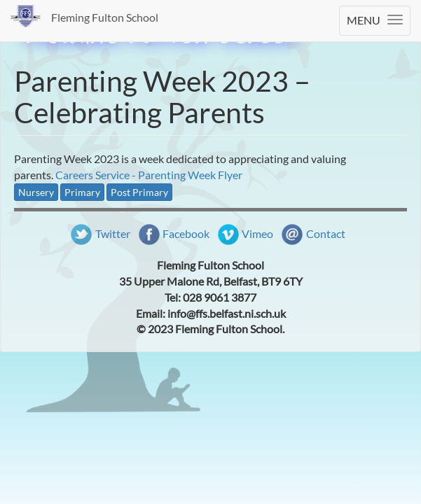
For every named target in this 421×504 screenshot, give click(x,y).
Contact (326, 233)
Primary (82, 192)
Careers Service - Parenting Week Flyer (149, 175)
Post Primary (139, 192)
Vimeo (257, 233)
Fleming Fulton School (105, 17)
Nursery (36, 192)
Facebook (186, 233)
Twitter (113, 233)
